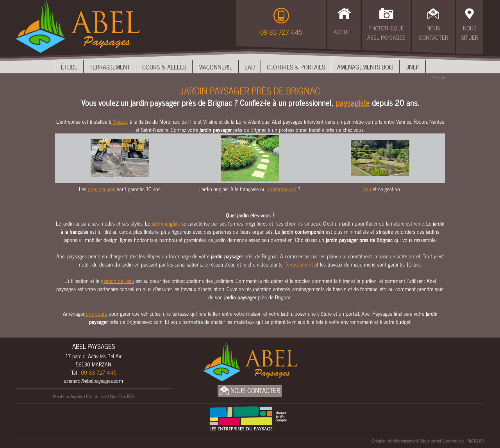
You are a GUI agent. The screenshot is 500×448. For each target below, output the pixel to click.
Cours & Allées (164, 67)
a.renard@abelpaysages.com (94, 380)
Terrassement (110, 67)
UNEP (412, 67)
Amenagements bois (365, 67)
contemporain (282, 189)
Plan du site (96, 396)
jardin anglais (166, 223)
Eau (250, 67)
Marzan (119, 121)
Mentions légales (68, 396)
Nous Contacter (433, 33)
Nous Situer (470, 33)
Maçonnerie (215, 67)
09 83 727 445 (281, 32)
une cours (96, 313)
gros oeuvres (102, 189)
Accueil (344, 32)
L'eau (366, 189)
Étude (69, 67)
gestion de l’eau (117, 280)
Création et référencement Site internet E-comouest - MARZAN (428, 441)
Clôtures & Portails (296, 67)
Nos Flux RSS (122, 396)
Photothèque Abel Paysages (386, 33)
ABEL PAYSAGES (94, 346)
